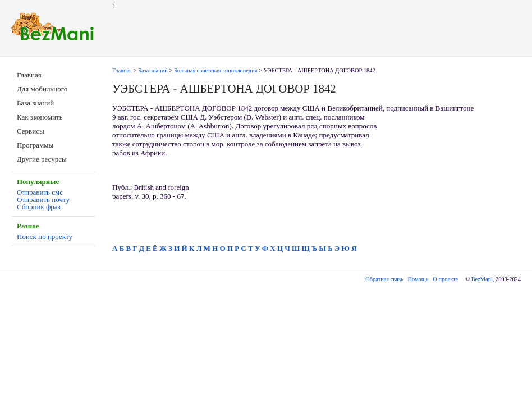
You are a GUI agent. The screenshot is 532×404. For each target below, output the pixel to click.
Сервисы (31, 131)
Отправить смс (40, 192)
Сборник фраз (39, 207)
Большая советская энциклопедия (216, 70)
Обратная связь (384, 279)
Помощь (418, 279)
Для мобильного (42, 89)
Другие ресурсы (42, 159)
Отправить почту (43, 199)
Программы (35, 145)
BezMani (482, 279)
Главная (29, 75)
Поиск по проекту (45, 237)
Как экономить (40, 117)
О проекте (445, 279)
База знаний (35, 103)
